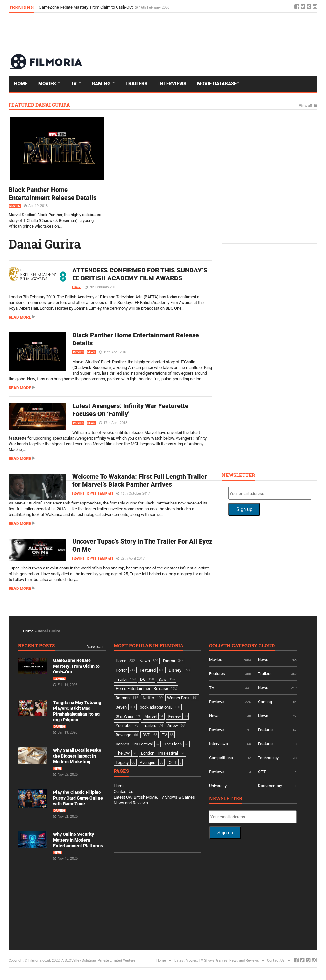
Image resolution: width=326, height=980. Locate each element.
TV (74, 84)
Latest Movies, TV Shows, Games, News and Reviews (217, 960)
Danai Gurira (45, 244)
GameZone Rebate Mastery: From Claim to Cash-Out (86, 7)
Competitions (221, 758)
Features (217, 674)
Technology (268, 758)
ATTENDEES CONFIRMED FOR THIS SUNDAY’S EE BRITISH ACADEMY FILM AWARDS (140, 274)
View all (305, 106)
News (77, 287)
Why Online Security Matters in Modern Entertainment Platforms (78, 840)
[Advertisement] (202, 33)
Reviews (217, 702)
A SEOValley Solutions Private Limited (92, 960)
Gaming (102, 84)
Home (21, 84)
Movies (48, 84)
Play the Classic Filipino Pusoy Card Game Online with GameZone (78, 798)
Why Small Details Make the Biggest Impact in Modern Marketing (77, 756)
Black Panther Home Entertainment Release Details (53, 194)
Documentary (270, 786)
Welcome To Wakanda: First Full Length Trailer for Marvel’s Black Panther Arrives (140, 480)
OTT (262, 772)
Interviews (172, 84)
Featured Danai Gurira (39, 105)
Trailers (136, 84)
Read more (20, 317)
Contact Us (124, 791)
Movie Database (217, 84)
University (218, 786)
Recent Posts (36, 646)
